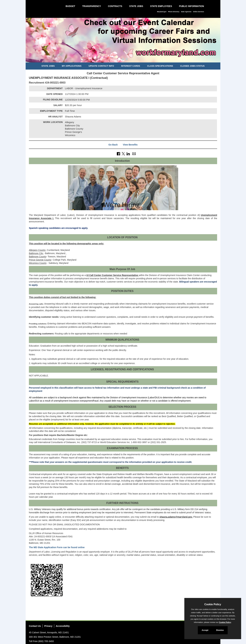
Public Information (191, 6)
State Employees (161, 6)
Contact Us (35, 626)
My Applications (72, 66)
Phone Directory (174, 12)
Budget (70, 6)
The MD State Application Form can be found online (57, 547)
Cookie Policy (213, 604)
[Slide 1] (119, 60)
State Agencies (186, 12)
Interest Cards (131, 66)
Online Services (198, 12)
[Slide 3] (127, 60)
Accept (205, 630)
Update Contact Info (101, 66)
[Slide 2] (123, 60)
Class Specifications (160, 66)
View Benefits (130, 145)
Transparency (92, 6)
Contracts (115, 6)
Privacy (48, 626)
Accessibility (63, 626)
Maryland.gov (162, 12)
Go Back (113, 145)
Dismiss (220, 630)
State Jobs (136, 6)
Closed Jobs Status (192, 66)
